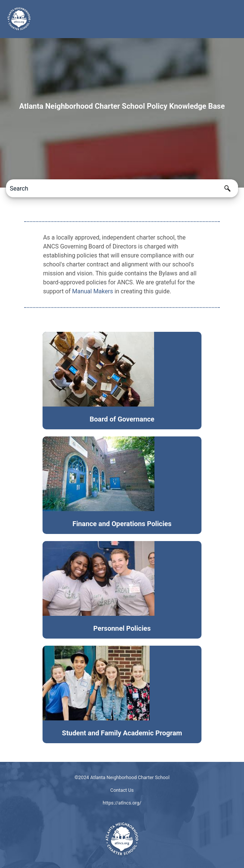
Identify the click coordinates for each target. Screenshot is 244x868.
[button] (228, 188)
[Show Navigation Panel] (234, 19)
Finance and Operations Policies (122, 524)
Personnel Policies (122, 628)
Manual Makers (93, 291)
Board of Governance (122, 419)
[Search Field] (122, 188)
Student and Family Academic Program (122, 733)
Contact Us (122, 790)
